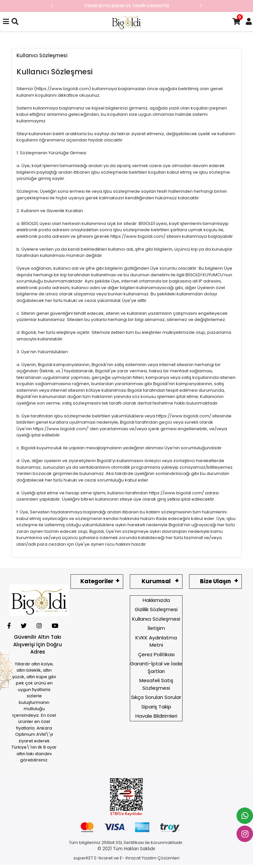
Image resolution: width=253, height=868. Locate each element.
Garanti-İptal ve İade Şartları (156, 667)
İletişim (156, 628)
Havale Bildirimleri (156, 716)
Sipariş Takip (156, 707)
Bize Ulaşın (215, 581)
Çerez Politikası (156, 654)
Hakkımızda (156, 600)
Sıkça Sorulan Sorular (156, 697)
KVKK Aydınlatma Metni (156, 641)
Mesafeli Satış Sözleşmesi (156, 684)
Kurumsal (156, 581)
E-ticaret (103, 858)
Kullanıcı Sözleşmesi (156, 619)
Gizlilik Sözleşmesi (156, 609)
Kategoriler (97, 581)
